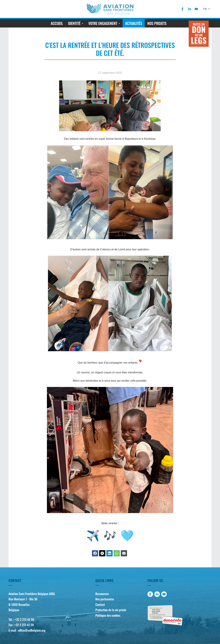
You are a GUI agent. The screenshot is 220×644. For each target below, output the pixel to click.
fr (206, 9)
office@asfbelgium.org (32, 630)
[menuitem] (183, 9)
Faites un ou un (199, 34)
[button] (76, 23)
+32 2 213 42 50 (24, 619)
